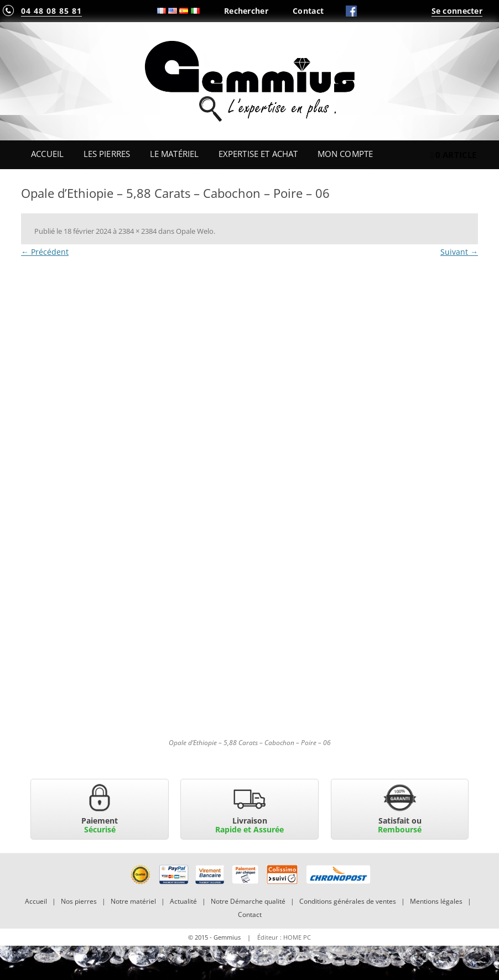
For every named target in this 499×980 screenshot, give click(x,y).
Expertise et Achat (258, 154)
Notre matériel (133, 901)
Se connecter (457, 11)
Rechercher (246, 11)
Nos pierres (79, 901)
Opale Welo (195, 231)
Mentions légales (436, 901)
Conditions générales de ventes (348, 901)
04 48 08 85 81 (51, 11)
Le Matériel (175, 154)
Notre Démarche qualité (248, 901)
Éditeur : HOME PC (284, 937)
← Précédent (45, 252)
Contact (308, 11)
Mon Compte (345, 154)
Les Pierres (107, 154)
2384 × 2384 (137, 231)
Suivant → (459, 252)
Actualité (183, 901)
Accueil (47, 154)
